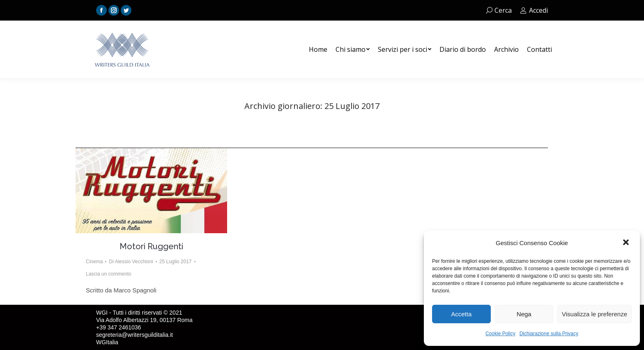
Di (131, 262)
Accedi (534, 10)
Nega (524, 314)
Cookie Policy (500, 334)
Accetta (461, 314)
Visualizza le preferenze (595, 314)
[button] (627, 243)
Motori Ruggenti (151, 246)
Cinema (94, 262)
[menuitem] (318, 49)
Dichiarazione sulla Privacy (549, 334)
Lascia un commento (109, 274)
